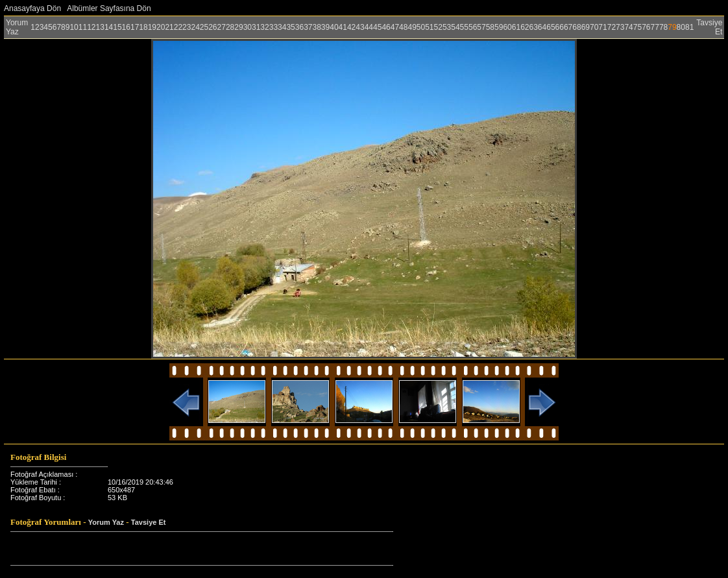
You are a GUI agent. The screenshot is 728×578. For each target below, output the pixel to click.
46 (386, 27)
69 (586, 27)
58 (490, 27)
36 (299, 27)
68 (576, 27)
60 (507, 27)
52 (438, 27)
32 (264, 27)
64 (542, 27)
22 (178, 27)
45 (377, 27)
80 (681, 27)
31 (256, 27)
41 (343, 27)
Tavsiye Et (149, 522)
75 (637, 27)
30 (248, 27)
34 (282, 27)
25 (204, 27)
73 (620, 27)
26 (212, 27)
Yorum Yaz (17, 27)
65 (551, 27)
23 (187, 27)
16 (126, 27)
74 (628, 27)
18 (143, 27)
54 (455, 27)
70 (594, 27)
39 (325, 27)
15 (117, 27)
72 (612, 27)
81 (689, 27)
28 (230, 27)
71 (602, 27)
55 (464, 27)
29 (238, 27)
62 (525, 27)
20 (161, 27)
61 (516, 27)
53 (447, 27)
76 (646, 27)
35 (290, 27)
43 (360, 27)
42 (351, 27)
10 (74, 27)
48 (403, 27)
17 (135, 27)
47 (395, 27)
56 (473, 27)
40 (334, 27)
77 (655, 27)
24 (195, 27)
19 (152, 27)
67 (568, 27)
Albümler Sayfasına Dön (109, 8)
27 (222, 27)
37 (308, 27)
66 (560, 27)
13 (100, 27)
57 (481, 27)
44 (369, 27)
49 (412, 27)
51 (429, 27)
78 (663, 27)
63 (533, 27)
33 (273, 27)
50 (421, 27)
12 (91, 27)
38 (317, 27)
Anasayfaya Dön (32, 8)
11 (83, 27)
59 (499, 27)
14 (109, 27)
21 (169, 27)
